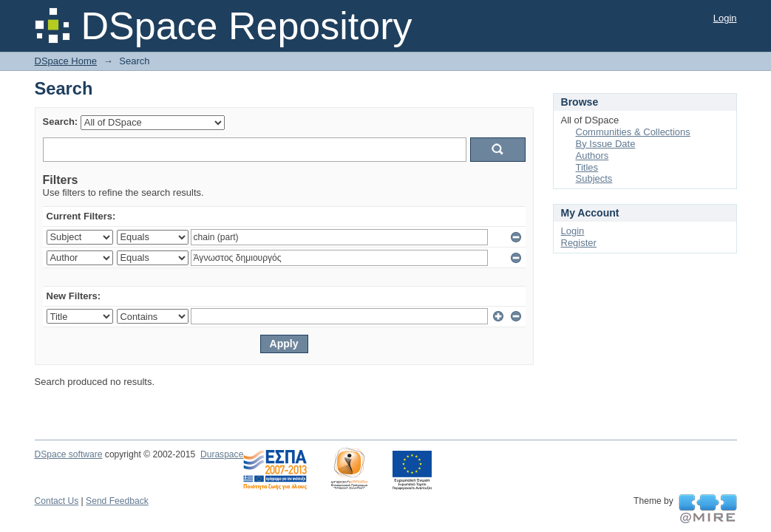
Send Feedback (117, 501)
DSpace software (69, 454)
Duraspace (222, 454)
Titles (587, 167)
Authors (592, 156)
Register (579, 243)
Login (725, 18)
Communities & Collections (633, 132)
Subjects (594, 178)
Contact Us (57, 501)
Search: (61, 122)
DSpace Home (66, 61)
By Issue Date (606, 144)
